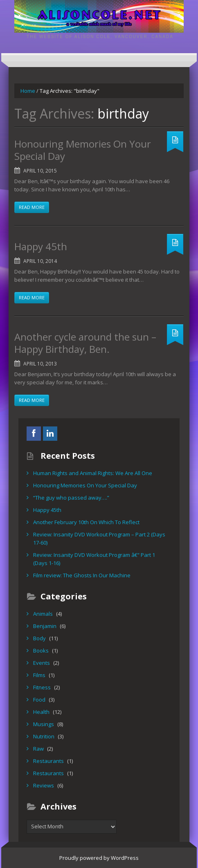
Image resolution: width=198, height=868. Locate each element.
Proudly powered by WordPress (99, 858)
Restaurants (48, 761)
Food (39, 700)
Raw (38, 749)
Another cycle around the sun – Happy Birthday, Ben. (85, 343)
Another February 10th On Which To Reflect (86, 522)
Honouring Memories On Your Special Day (83, 150)
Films (39, 675)
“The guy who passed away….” (71, 498)
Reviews (44, 785)
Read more (32, 207)
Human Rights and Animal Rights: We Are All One (93, 473)
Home (28, 91)
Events (42, 663)
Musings (44, 724)
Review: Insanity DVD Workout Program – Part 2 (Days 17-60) (99, 538)
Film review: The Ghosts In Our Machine (82, 575)
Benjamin (45, 626)
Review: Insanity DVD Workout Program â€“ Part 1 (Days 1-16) (94, 559)
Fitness (42, 687)
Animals (43, 614)
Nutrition (44, 736)
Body (39, 638)
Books (41, 650)
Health (41, 712)
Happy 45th (41, 246)
